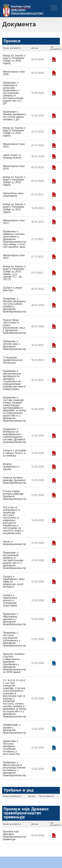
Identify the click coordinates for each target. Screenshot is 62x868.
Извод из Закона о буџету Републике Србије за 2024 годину (14, 181)
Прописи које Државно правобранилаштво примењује (15, 836)
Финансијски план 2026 (14, 73)
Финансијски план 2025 (14, 145)
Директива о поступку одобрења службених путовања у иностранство (11, 748)
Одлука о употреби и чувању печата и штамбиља (14, 453)
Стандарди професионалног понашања (13, 360)
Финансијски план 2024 (14, 168)
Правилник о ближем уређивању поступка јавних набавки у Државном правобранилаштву (14, 305)
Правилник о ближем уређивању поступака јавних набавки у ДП (14, 116)
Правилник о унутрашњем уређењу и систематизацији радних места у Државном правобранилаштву (14, 560)
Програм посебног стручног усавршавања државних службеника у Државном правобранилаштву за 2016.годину (14, 663)
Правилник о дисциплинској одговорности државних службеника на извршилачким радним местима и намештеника (14, 380)
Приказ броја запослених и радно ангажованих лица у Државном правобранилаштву (14, 327)
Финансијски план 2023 (14, 222)
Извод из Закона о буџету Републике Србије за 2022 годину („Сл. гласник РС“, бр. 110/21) (14, 273)
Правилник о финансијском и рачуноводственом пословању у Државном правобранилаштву (14, 769)
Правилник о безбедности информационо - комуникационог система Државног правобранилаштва (15, 436)
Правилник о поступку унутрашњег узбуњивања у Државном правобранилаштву (14, 639)
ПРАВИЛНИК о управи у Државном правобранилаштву (14, 729)
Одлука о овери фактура (12, 289)
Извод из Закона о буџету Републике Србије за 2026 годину (14, 60)
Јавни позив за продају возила (12, 156)
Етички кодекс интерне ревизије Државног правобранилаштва (15, 495)
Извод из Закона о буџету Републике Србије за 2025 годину (14, 132)
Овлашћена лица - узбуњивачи (14, 195)
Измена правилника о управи (11, 467)
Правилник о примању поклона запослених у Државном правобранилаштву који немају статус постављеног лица (14, 239)
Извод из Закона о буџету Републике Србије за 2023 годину (14, 208)
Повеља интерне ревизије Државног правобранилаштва (15, 480)
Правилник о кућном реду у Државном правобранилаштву (14, 345)
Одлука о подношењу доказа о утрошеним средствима (10, 601)
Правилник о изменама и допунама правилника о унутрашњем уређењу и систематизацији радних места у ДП (13, 93)
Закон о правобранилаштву (14, 543)
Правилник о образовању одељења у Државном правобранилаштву (14, 619)
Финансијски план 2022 (14, 257)
